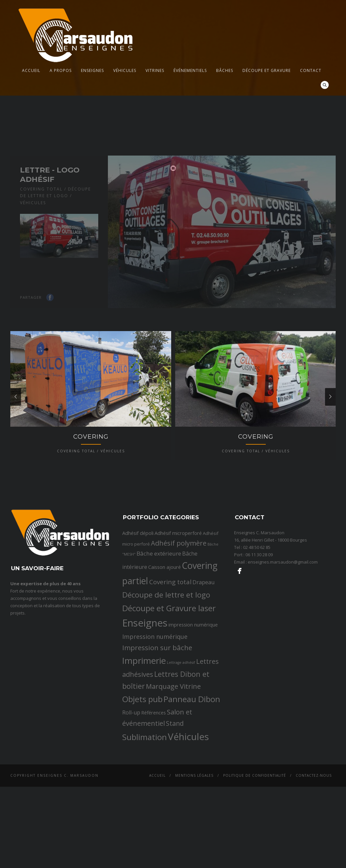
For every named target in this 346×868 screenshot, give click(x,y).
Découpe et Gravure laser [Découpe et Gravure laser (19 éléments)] (169, 651)
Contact (311, 70)
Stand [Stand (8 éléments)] (175, 766)
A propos (61, 70)
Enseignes (92, 70)
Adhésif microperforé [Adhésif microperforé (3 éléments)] (178, 576)
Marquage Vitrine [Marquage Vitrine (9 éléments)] (173, 729)
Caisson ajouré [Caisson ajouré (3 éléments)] (165, 610)
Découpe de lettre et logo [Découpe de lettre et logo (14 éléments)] (166, 638)
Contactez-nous (314, 819)
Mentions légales (194, 819)
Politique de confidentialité (255, 819)
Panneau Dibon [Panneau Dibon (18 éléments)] (192, 742)
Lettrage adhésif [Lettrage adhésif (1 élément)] (181, 706)
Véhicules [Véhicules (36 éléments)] (188, 779)
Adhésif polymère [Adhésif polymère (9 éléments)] (179, 586)
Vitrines (155, 70)
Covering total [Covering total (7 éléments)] (170, 625)
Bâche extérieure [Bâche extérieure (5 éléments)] (159, 597)
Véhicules (125, 70)
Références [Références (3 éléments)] (154, 755)
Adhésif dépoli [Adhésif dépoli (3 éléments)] (138, 576)
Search (325, 85)
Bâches (225, 70)
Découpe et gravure (267, 70)
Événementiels (190, 70)
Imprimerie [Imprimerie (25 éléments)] (144, 704)
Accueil (31, 70)
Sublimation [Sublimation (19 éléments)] (145, 780)
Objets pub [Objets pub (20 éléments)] (142, 742)
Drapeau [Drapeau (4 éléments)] (203, 625)
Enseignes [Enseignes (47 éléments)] (145, 666)
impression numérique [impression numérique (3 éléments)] (193, 668)
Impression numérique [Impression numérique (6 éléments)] (155, 680)
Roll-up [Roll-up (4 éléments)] (131, 755)
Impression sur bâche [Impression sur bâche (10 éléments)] (157, 690)
